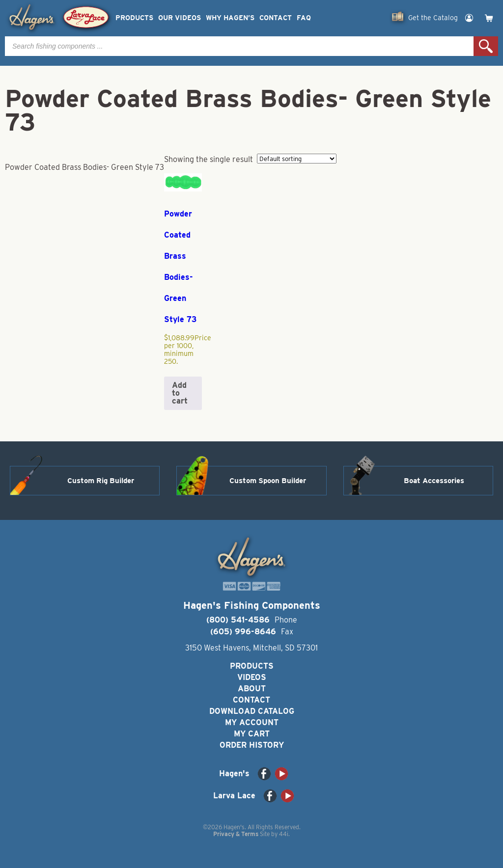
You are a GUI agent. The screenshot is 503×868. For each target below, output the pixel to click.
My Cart (252, 734)
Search (486, 46)
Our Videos (180, 18)
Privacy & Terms (236, 834)
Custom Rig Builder (101, 481)
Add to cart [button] (180, 393)
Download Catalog (252, 711)
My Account (252, 722)
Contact (276, 18)
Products (134, 18)
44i (284, 834)
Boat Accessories (434, 481)
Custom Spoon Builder (268, 481)
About (252, 689)
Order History (252, 745)
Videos (252, 677)
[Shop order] (297, 159)
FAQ (304, 18)
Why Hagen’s (230, 18)
